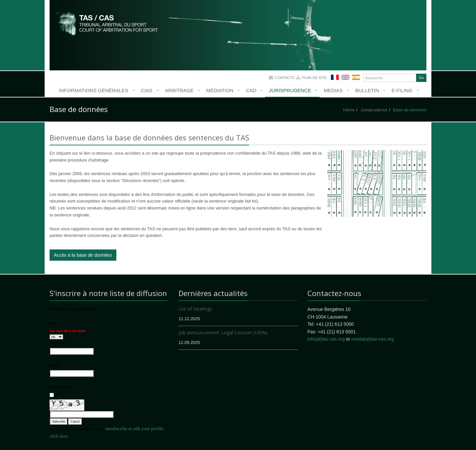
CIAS (147, 90)
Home (349, 110)
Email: (54, 365)
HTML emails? (60, 387)
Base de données (410, 110)
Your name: (58, 343)
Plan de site (315, 78)
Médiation (220, 90)
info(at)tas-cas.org (326, 339)
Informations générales (94, 90)
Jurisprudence (290, 90)
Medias (333, 90)
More (107, 23)
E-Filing (402, 90)
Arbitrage (179, 90)
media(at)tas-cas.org (373, 339)
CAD (251, 90)
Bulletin (367, 90)
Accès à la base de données (83, 255)
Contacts (285, 78)
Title (53, 323)
